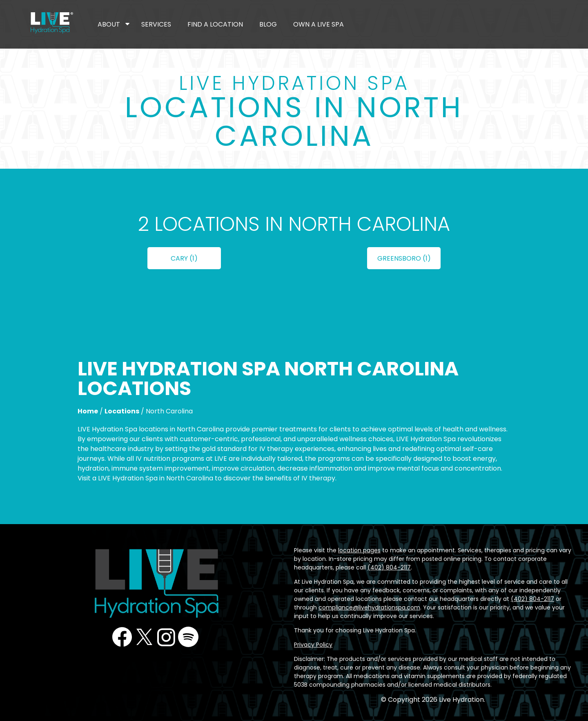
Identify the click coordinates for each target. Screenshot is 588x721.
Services (156, 24)
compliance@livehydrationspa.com (369, 607)
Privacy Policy (313, 645)
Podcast (188, 637)
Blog (268, 24)
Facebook (122, 637)
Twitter (144, 637)
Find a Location (215, 24)
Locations (122, 411)
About (109, 24)
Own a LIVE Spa (318, 24)
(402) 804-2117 (389, 567)
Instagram (166, 637)
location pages (359, 550)
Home (88, 411)
